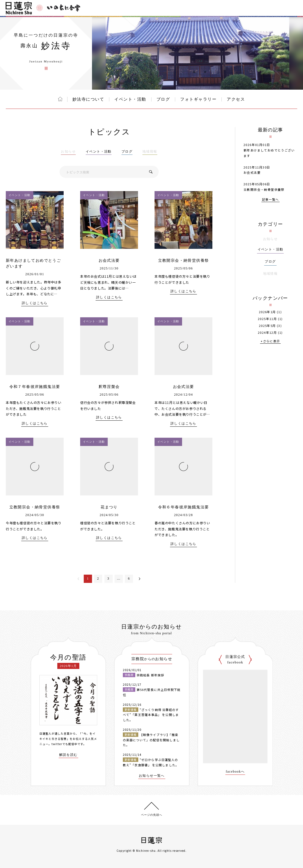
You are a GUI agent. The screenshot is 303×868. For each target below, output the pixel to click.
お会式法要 (109, 261)
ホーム (60, 99)
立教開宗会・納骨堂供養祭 (184, 261)
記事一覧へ (270, 200)
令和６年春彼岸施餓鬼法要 (184, 507)
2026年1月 (267, 312)
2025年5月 (267, 326)
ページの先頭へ (152, 815)
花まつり (109, 507)
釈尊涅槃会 (109, 387)
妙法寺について (88, 99)
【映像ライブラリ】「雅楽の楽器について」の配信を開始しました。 (151, 740)
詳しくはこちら (35, 303)
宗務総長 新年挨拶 (150, 675)
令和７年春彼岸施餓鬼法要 (35, 387)
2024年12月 (267, 333)
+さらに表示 (270, 341)
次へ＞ (140, 579)
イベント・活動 (130, 99)
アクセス (236, 99)
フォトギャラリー (198, 99)
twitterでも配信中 (64, 744)
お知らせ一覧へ (152, 776)
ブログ (163, 99)
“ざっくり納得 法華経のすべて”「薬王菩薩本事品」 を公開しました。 (151, 715)
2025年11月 (267, 319)
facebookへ (235, 772)
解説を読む (68, 755)
